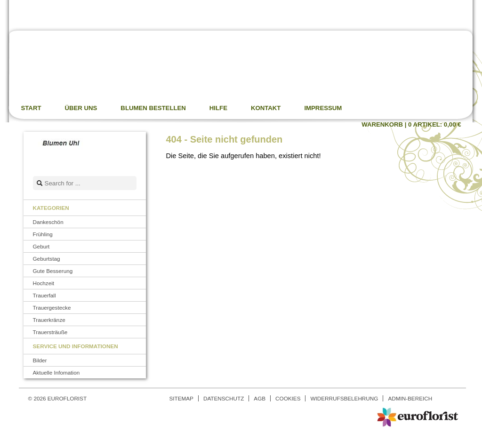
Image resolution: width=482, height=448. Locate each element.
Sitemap (181, 398)
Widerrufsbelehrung (344, 398)
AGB (260, 398)
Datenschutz (224, 398)
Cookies (288, 398)
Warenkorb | (411, 124)
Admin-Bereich (410, 398)
